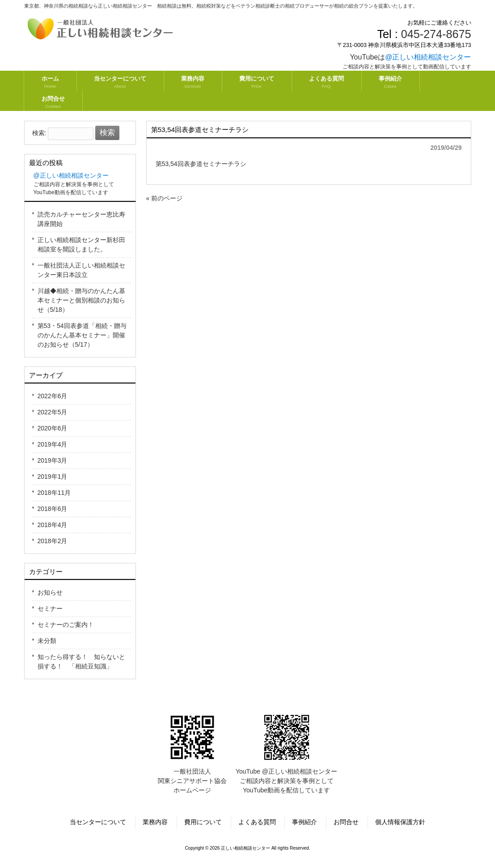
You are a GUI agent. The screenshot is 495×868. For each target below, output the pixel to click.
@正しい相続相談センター (428, 57)
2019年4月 (53, 444)
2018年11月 (54, 493)
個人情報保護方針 (400, 822)
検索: (39, 133)
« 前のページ (165, 198)
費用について (203, 822)
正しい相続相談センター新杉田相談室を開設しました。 (81, 245)
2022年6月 (53, 396)
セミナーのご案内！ (66, 625)
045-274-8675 (436, 34)
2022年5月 (53, 412)
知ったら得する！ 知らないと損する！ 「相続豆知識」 (81, 662)
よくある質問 (257, 822)
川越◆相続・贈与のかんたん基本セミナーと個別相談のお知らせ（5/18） (81, 300)
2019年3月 (53, 460)
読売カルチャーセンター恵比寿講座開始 (81, 219)
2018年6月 (53, 509)
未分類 (47, 641)
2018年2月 (53, 541)
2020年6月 (53, 428)
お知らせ (50, 592)
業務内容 (155, 822)
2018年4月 (53, 525)
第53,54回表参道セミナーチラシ (201, 164)
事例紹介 (305, 822)
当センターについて (98, 822)
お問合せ (346, 822)
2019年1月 (53, 477)
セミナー (50, 608)
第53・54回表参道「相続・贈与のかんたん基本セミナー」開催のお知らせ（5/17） (82, 335)
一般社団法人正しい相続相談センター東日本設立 (81, 270)
